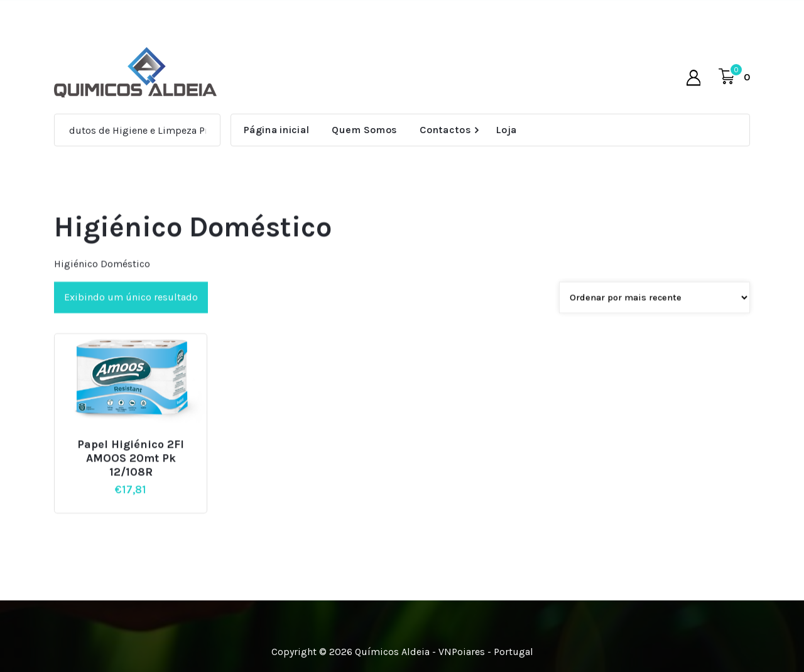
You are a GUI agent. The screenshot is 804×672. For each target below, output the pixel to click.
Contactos (445, 130)
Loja (506, 130)
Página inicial (276, 130)
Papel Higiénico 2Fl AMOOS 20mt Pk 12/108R (131, 473)
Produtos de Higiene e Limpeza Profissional (158, 130)
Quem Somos (364, 130)
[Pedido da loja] (655, 312)
